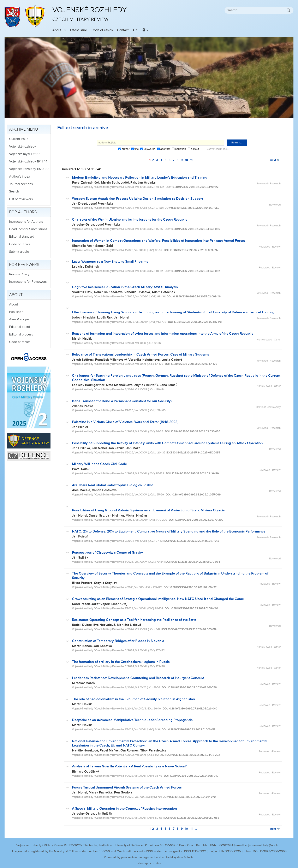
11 (191, 160)
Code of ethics (102, 30)
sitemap (143, 863)
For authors (23, 212)
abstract (165, 149)
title (137, 149)
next (275, 160)
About (57, 30)
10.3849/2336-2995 (273, 851)
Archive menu (24, 129)
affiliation (180, 149)
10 (186, 160)
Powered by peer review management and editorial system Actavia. (149, 857)
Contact (123, 30)
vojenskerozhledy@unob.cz (263, 845)
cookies (156, 863)
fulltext (195, 149)
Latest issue (78, 30)
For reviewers (24, 265)
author (126, 149)
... (196, 160)
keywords (149, 149)
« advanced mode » (218, 149)
